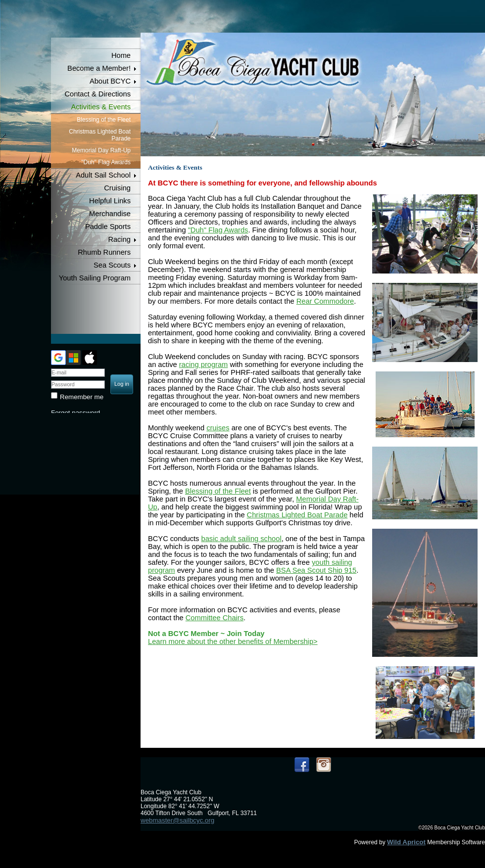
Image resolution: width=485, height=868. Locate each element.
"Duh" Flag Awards (106, 162)
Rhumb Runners (104, 252)
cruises (218, 428)
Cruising (117, 188)
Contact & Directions (97, 94)
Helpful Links (110, 201)
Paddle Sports (108, 227)
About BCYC (110, 81)
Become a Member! (99, 68)
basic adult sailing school (242, 539)
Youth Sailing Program (95, 278)
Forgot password (75, 413)
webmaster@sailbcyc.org (177, 820)
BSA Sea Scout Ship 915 (316, 570)
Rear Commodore (325, 301)
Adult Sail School (103, 175)
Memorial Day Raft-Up (101, 150)
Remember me (82, 397)
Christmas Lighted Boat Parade (100, 135)
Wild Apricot (406, 842)
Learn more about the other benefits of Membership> (233, 641)
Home (121, 55)
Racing (119, 239)
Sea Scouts (112, 265)
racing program (204, 365)
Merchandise (110, 214)
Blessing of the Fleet (104, 120)
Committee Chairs (215, 618)
